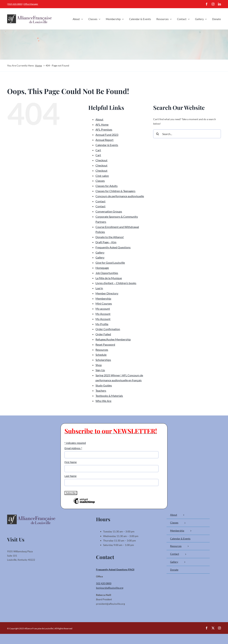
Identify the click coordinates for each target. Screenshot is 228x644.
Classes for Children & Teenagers (115, 191)
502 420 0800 (104, 583)
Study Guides (104, 385)
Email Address (73, 448)
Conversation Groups (109, 211)
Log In (99, 288)
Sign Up (100, 370)
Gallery (100, 252)
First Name (71, 462)
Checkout (101, 160)
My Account (103, 314)
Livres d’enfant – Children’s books (116, 283)
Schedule (101, 355)
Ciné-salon (102, 176)
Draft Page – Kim (106, 242)
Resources (102, 350)
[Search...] (187, 134)
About (99, 119)
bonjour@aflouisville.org (110, 588)
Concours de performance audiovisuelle (120, 196)
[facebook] (207, 4)
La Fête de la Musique (109, 278)
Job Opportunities (107, 273)
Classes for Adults (107, 186)
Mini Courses (104, 303)
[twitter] (213, 628)
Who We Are (103, 401)
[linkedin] (219, 4)
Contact (100, 201)
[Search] (158, 134)
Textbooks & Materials (109, 396)
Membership (103, 298)
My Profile (102, 324)
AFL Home (102, 124)
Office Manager (31, 4)
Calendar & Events (107, 145)
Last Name (71, 476)
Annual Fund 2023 (107, 135)
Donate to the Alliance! (110, 237)
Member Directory (107, 293)
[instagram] (213, 4)
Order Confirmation (108, 329)
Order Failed (103, 334)
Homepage (102, 268)
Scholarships (103, 360)
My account (103, 309)
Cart (98, 150)
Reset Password (105, 344)
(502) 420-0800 (15, 4)
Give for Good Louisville (110, 263)
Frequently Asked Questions (113, 247)
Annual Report (104, 140)
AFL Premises (104, 129)
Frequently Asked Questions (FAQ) (115, 569)
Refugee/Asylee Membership (113, 339)
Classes (100, 181)
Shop (99, 365)
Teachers (101, 391)
